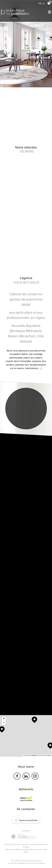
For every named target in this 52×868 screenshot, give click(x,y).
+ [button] (4, 719)
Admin (26, 852)
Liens (45, 849)
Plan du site (10, 849)
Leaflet (26, 755)
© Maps (34, 755)
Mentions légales (22, 849)
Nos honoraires (36, 849)
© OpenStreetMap (45, 755)
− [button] (4, 723)
